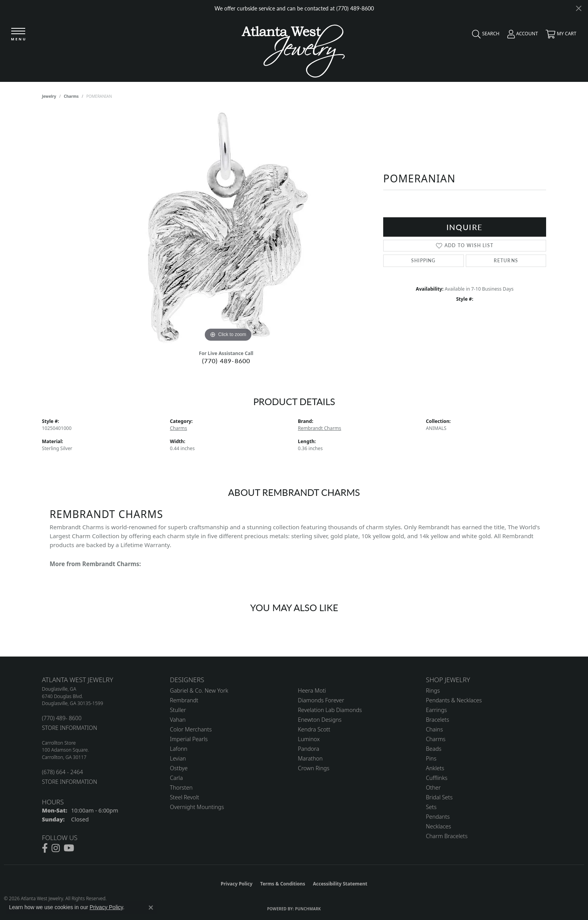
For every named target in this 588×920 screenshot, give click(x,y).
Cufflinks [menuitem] (437, 778)
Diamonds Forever (321, 700)
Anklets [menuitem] (435, 768)
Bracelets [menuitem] (438, 720)
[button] (484, 36)
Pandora (309, 749)
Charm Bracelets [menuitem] (447, 836)
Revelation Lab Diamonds (330, 710)
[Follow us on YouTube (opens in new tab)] (69, 848)
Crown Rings (314, 768)
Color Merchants (191, 729)
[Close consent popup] (151, 908)
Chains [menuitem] (434, 729)
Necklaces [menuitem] (438, 826)
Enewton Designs (320, 720)
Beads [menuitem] (434, 749)
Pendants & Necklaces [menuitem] (454, 700)
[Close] (578, 8)
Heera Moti (312, 690)
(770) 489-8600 (226, 361)
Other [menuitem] (433, 787)
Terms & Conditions (283, 884)
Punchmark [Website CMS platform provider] (308, 909)
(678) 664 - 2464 (62, 772)
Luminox (309, 739)
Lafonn (179, 749)
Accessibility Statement (340, 884)
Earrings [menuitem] (436, 710)
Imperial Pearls (189, 739)
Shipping (424, 261)
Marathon (310, 758)
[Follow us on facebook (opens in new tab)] (45, 848)
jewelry (49, 96)
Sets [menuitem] (431, 807)
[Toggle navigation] (18, 35)
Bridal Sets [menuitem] (439, 797)
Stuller (178, 710)
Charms (71, 96)
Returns (506, 261)
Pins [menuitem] (431, 758)
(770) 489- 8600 (62, 718)
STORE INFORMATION (69, 728)
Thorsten (181, 787)
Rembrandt (184, 700)
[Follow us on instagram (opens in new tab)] (56, 848)
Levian (178, 758)
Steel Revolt (184, 797)
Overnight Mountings (197, 807)
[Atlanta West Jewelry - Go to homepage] (293, 49)
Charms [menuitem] (436, 739)
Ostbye (179, 768)
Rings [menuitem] (433, 690)
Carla (176, 778)
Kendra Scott (314, 729)
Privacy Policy (237, 884)
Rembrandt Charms (320, 428)
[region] (228, 227)
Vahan (178, 720)
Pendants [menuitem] (438, 817)
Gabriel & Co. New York (199, 690)
